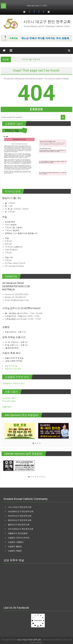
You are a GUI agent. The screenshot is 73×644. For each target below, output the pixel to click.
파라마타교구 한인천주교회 (20, 516)
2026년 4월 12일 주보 (31, 59)
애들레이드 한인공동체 (18, 533)
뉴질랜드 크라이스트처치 (19, 538)
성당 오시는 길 (11, 366)
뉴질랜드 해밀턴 (15, 551)
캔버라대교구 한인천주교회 (20, 520)
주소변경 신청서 (9, 398)
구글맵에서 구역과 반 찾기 (13, 383)
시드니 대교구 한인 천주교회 (47, 22)
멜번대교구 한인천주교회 (19, 525)
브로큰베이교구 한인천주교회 (21, 511)
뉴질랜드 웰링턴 (15, 546)
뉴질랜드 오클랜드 (16, 542)
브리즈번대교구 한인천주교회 (21, 529)
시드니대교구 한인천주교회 (20, 507)
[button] (33, 443)
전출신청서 (7, 407)
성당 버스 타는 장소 (13, 369)
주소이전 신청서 (9, 401)
